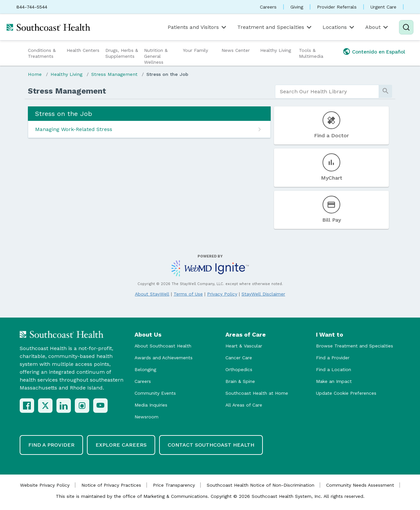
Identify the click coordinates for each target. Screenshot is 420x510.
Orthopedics (239, 369)
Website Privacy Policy (45, 485)
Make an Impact (334, 381)
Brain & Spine (240, 381)
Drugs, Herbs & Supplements (122, 53)
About (377, 27)
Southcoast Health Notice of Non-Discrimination (261, 485)
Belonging (145, 369)
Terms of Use (188, 294)
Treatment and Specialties (275, 27)
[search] (327, 92)
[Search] (406, 27)
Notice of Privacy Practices (111, 485)
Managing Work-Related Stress (74, 129)
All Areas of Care (244, 405)
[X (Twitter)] (45, 406)
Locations (339, 27)
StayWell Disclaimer (263, 294)
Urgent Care (383, 7)
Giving (297, 7)
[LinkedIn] (64, 406)
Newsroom (147, 417)
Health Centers (83, 50)
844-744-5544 (32, 7)
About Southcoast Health (163, 346)
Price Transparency (174, 485)
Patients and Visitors (198, 27)
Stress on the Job (167, 74)
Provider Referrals (337, 7)
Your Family (195, 50)
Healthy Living (276, 50)
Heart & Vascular (244, 346)
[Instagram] (82, 406)
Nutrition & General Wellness (156, 56)
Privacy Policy (222, 294)
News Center (236, 50)
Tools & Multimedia (311, 53)
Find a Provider (333, 358)
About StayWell (152, 294)
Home (35, 74)
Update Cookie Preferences (346, 393)
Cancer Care (239, 358)
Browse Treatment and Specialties (355, 346)
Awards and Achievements (164, 358)
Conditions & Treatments (42, 53)
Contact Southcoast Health (211, 445)
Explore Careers (121, 445)
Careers (268, 7)
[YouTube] (100, 406)
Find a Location (334, 369)
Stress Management (114, 74)
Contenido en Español (379, 52)
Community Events (155, 393)
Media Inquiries (151, 405)
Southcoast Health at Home (257, 393)
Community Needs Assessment (360, 485)
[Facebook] (27, 406)
